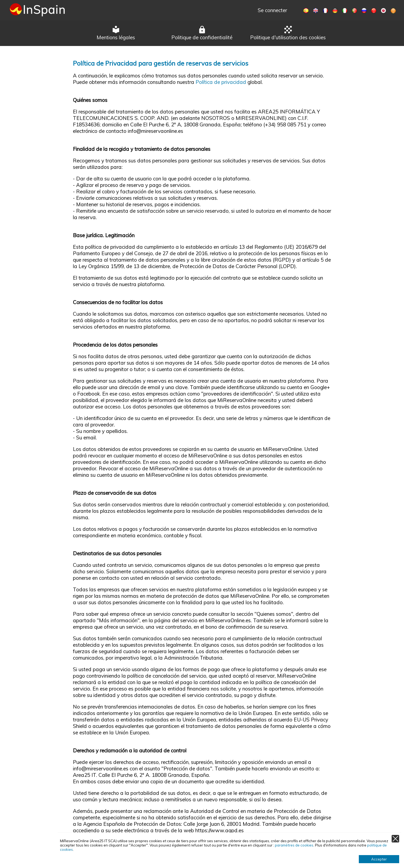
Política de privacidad (221, 82)
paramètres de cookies (294, 845)
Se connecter (272, 10)
